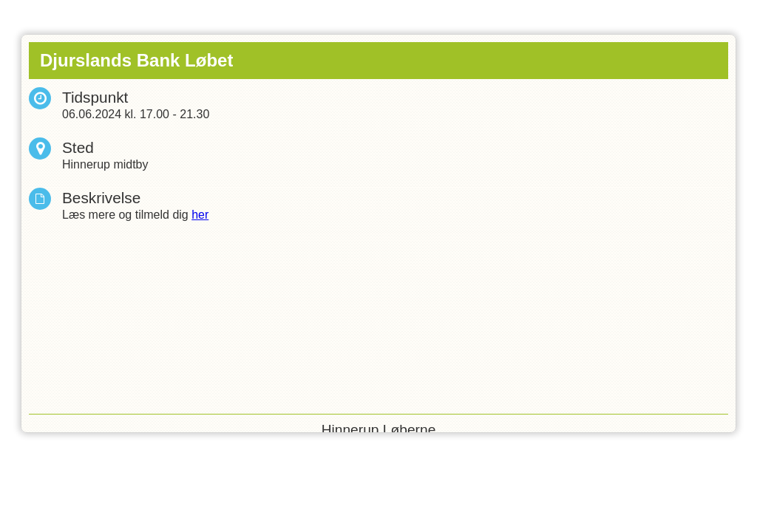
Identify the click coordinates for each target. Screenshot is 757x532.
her (200, 215)
